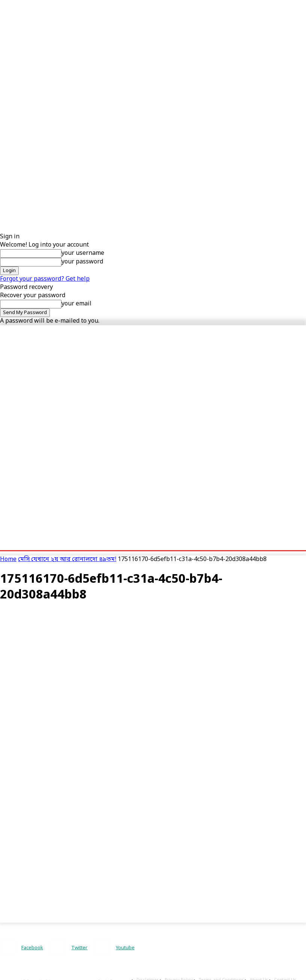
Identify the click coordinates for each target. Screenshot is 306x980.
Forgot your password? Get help (45, 279)
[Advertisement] (144, 52)
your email (76, 304)
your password (82, 262)
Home (8, 560)
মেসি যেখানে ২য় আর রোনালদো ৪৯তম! (67, 560)
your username (83, 253)
